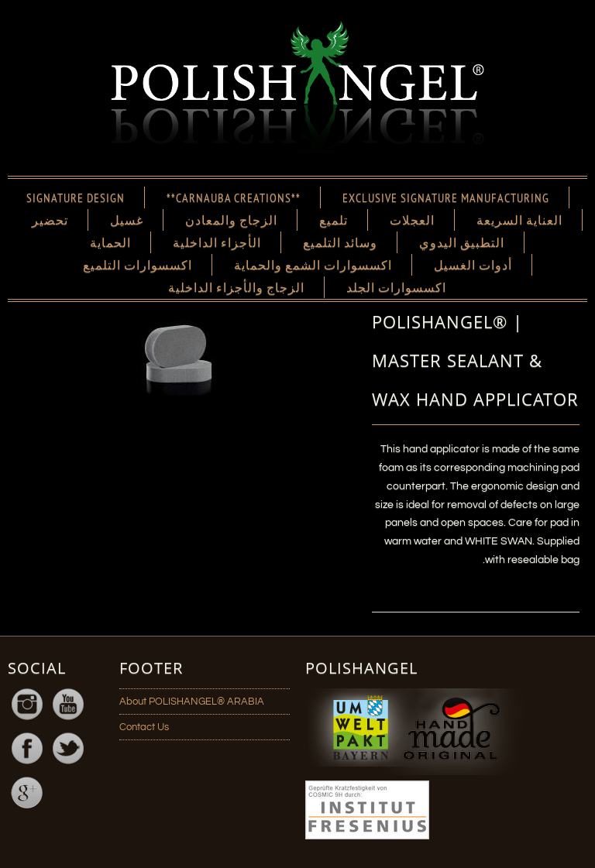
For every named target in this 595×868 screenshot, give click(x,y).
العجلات (412, 220)
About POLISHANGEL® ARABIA (192, 702)
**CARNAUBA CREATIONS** (234, 197)
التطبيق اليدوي (462, 242)
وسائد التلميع (340, 242)
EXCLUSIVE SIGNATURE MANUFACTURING (446, 197)
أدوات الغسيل (473, 265)
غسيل (127, 220)
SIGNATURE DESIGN (76, 197)
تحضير (50, 220)
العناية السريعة (519, 220)
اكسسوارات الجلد (396, 287)
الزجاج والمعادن (231, 220)
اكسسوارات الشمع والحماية (313, 265)
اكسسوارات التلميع (138, 265)
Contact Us (144, 727)
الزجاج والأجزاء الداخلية (236, 287)
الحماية (110, 242)
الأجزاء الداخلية (217, 242)
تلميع (334, 220)
